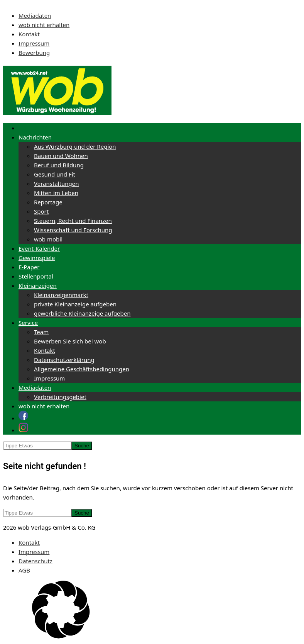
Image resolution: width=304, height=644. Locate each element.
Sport (41, 211)
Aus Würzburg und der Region (75, 146)
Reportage (48, 202)
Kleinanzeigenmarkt (61, 295)
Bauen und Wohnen (61, 156)
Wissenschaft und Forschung (73, 230)
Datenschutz (35, 561)
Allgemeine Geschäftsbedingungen (82, 369)
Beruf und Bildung (59, 165)
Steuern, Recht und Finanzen (73, 221)
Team (41, 332)
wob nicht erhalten (44, 25)
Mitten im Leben (56, 193)
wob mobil (48, 239)
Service (28, 323)
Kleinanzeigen (38, 285)
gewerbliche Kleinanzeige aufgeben (82, 313)
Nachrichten (35, 137)
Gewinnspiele (37, 258)
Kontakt (29, 34)
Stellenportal (36, 276)
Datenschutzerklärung (64, 360)
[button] (152, 611)
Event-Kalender (39, 248)
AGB (24, 570)
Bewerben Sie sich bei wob (70, 341)
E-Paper (29, 267)
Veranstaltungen (57, 184)
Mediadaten (35, 15)
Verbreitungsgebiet (60, 397)
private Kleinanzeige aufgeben (75, 304)
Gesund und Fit (55, 174)
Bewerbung (34, 53)
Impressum (34, 43)
